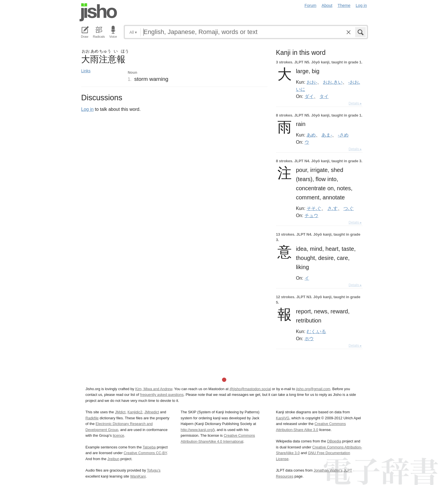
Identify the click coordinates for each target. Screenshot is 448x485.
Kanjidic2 (135, 412)
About (327, 5)
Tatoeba (149, 447)
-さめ (343, 135)
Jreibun (113, 459)
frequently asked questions (162, 395)
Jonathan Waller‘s (328, 470)
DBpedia (334, 441)
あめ (311, 135)
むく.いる (316, 331)
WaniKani (138, 476)
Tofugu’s (154, 470)
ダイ (309, 96)
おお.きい (333, 82)
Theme (344, 5)
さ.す (333, 208)
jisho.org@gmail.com (313, 389)
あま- (327, 135)
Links (86, 71)
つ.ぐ (349, 208)
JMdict (120, 412)
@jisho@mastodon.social (250, 389)
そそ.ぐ (314, 208)
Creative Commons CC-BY (145, 453)
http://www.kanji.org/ (197, 430)
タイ (324, 96)
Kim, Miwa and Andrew (154, 389)
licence (119, 435)
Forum (311, 5)
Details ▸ (355, 103)
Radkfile (92, 418)
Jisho (98, 12)
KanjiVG (283, 418)
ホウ (309, 338)
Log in (361, 5)
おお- (312, 82)
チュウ (311, 215)
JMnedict (152, 412)
